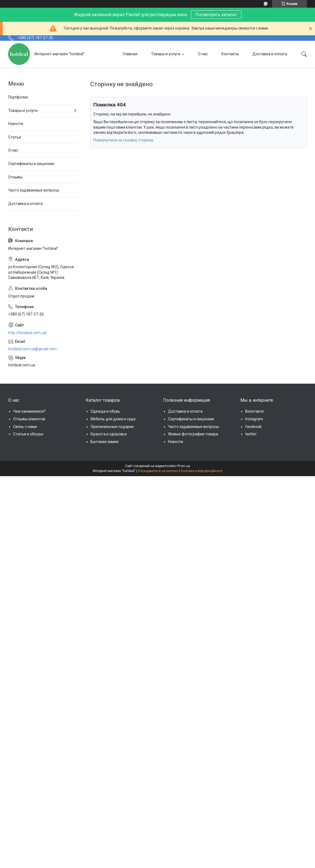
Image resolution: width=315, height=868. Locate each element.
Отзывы (15, 177)
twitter (251, 434)
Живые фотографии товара (193, 434)
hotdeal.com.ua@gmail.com (32, 349)
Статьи (15, 137)
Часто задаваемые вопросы (34, 190)
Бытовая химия (105, 442)
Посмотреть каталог (216, 15)
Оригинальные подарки (112, 427)
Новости (16, 124)
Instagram (254, 419)
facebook (253, 427)
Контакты (230, 54)
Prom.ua (184, 466)
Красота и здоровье (109, 434)
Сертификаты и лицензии (31, 164)
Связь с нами (25, 427)
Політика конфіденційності (202, 471)
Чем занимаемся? (29, 411)
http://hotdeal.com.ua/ (28, 333)
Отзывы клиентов (29, 419)
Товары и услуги (166, 54)
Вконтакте (255, 411)
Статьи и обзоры (28, 434)
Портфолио (18, 97)
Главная (130, 54)
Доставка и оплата (270, 54)
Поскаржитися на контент (158, 471)
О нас (203, 54)
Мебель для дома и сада (113, 419)
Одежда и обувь (105, 411)
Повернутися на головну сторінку (123, 140)
